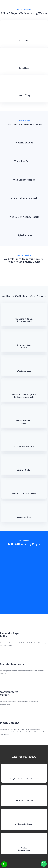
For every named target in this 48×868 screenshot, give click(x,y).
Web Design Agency (24, 180)
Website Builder (24, 143)
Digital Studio (24, 235)
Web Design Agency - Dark (24, 217)
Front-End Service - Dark (24, 198)
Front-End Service (24, 161)
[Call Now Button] (4, 864)
